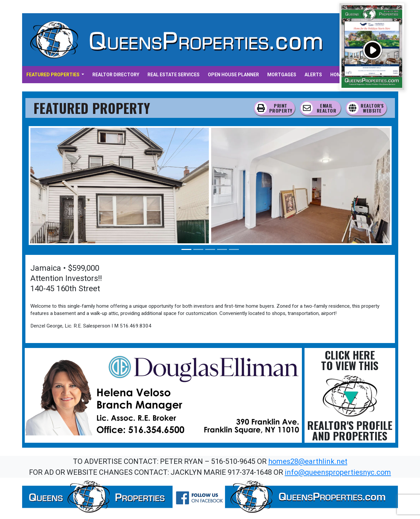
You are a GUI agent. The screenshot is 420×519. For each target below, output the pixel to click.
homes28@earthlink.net (308, 461)
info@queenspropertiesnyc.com (338, 472)
